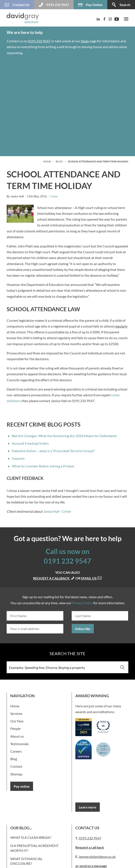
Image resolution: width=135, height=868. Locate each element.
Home (47, 161)
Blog (59, 161)
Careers (16, 751)
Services (16, 713)
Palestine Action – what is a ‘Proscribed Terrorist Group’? (53, 451)
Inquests (18, 458)
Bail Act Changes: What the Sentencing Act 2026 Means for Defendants (64, 436)
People (15, 728)
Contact (16, 766)
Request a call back (90, 847)
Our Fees (17, 721)
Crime (54, 196)
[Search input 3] (62, 667)
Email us (92, 578)
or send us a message (91, 866)
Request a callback (54, 578)
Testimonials (20, 744)
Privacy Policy (82, 603)
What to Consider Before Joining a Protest (43, 466)
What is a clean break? (31, 837)
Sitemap (16, 774)
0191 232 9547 (39, 41)
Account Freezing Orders (30, 443)
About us (17, 736)
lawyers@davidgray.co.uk (97, 857)
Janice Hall (51, 511)
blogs (85, 41)
